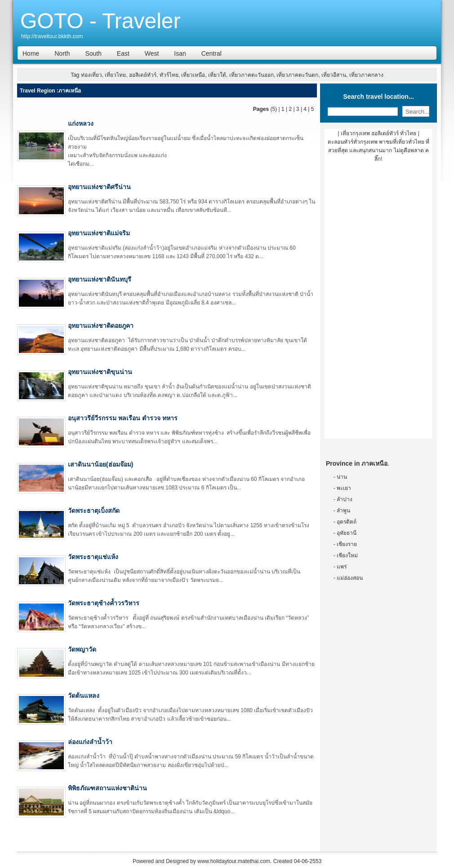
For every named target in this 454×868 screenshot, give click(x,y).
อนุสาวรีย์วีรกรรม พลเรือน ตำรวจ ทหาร (123, 418)
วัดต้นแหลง (84, 696)
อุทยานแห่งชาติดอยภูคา (101, 326)
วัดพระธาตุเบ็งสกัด (94, 511)
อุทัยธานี (347, 533)
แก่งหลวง (81, 123)
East (123, 53)
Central (211, 53)
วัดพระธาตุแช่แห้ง (93, 557)
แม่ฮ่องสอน (350, 578)
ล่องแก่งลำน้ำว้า (90, 742)
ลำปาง (345, 499)
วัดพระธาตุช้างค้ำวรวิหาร (104, 603)
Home (31, 53)
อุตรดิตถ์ (347, 522)
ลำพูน (343, 511)
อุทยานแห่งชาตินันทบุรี (100, 279)
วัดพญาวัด (82, 649)
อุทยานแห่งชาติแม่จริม (99, 233)
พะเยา (344, 488)
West (152, 53)
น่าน (342, 477)
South (93, 53)
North (62, 53)
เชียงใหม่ (347, 555)
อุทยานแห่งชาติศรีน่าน (99, 187)
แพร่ (342, 567)
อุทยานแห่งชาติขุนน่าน (100, 372)
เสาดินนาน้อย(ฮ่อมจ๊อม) (100, 464)
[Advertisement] (378, 304)
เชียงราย (347, 544)
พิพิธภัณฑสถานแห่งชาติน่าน (107, 788)
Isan (180, 53)
